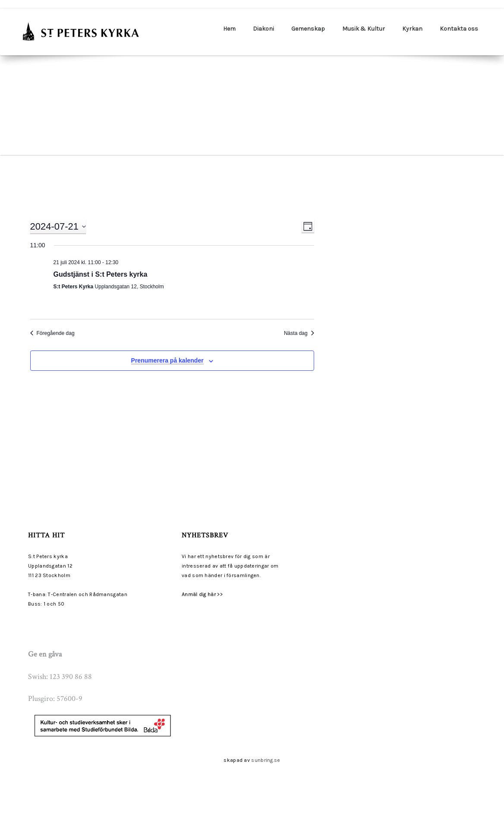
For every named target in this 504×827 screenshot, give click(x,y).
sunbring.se (266, 760)
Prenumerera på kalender (167, 360)
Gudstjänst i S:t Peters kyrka (101, 274)
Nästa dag (299, 333)
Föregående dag (52, 333)
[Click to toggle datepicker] (58, 226)
